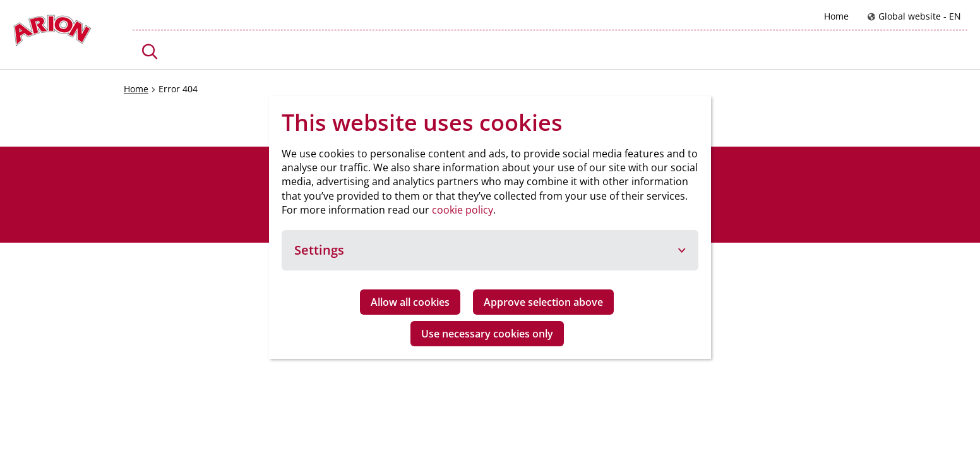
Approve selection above (543, 302)
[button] (150, 52)
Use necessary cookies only (487, 334)
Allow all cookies (410, 302)
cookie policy (463, 210)
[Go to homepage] (52, 34)
